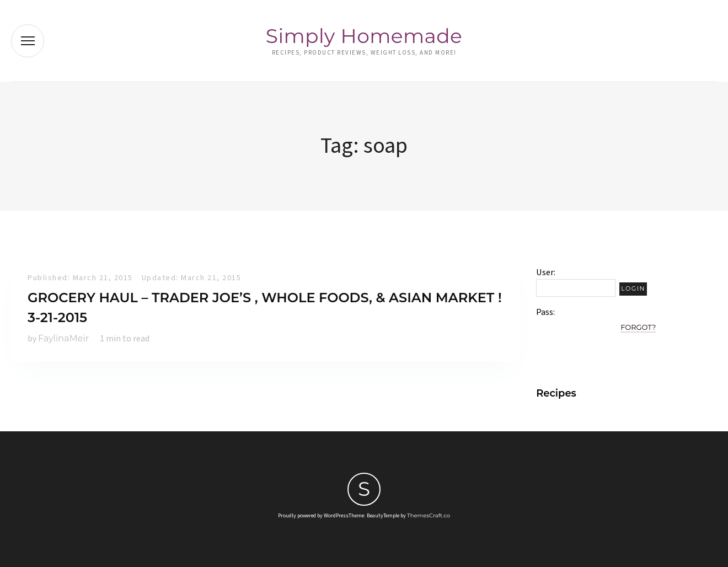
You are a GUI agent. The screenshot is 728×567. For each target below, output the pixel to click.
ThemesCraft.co (429, 515)
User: (546, 272)
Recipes (556, 393)
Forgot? (638, 327)
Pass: (545, 312)
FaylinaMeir (63, 338)
